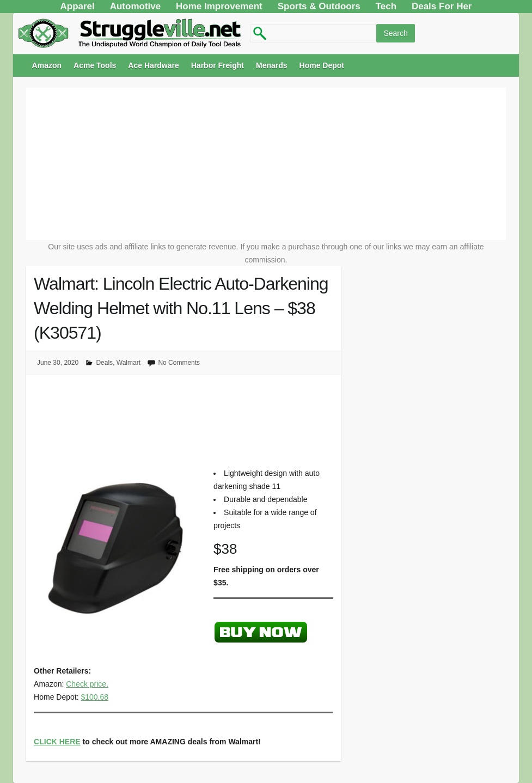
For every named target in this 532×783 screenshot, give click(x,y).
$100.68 (94, 697)
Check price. (87, 684)
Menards (272, 65)
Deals (104, 363)
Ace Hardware (153, 65)
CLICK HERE (57, 742)
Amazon (47, 65)
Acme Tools (95, 65)
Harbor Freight (218, 65)
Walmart (129, 363)
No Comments (179, 363)
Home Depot (322, 65)
